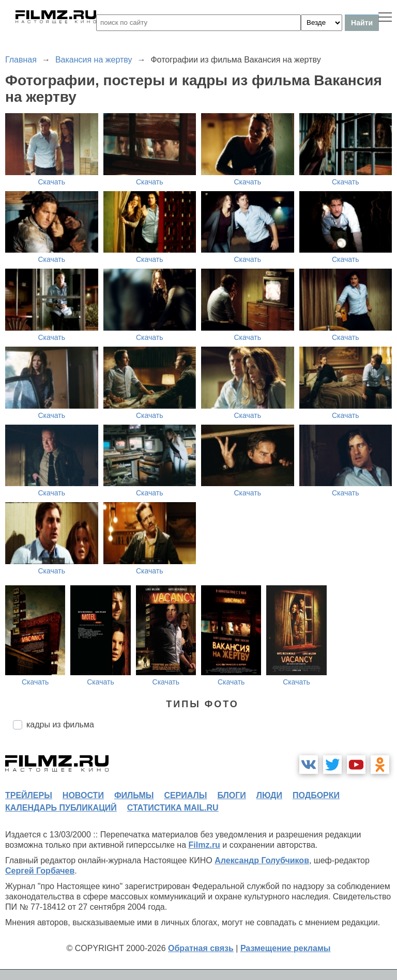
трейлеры (29, 795)
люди (269, 795)
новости (83, 795)
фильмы (134, 795)
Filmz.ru (204, 845)
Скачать (52, 182)
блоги (231, 795)
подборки (316, 795)
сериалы (185, 795)
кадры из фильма (60, 725)
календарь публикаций (61, 808)
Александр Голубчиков (262, 860)
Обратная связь (201, 948)
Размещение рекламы (286, 948)
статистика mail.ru (173, 808)
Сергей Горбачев (40, 871)
